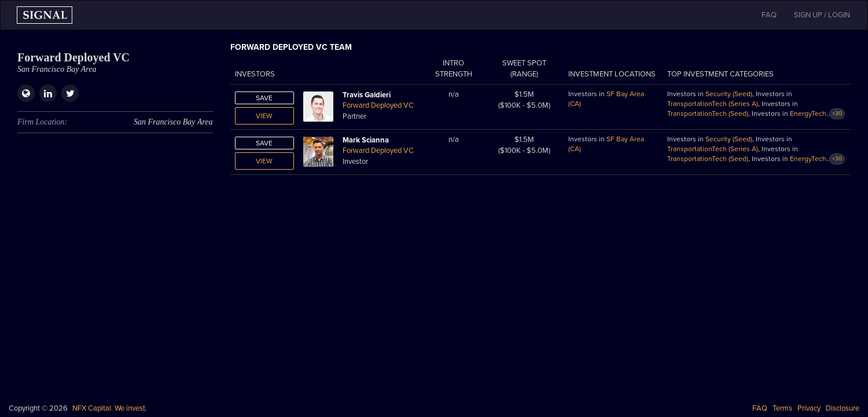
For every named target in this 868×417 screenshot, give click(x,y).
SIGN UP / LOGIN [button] (822, 15)
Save (264, 98)
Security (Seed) (729, 94)
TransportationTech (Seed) (708, 114)
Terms (782, 408)
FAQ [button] (769, 15)
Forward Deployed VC (378, 105)
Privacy (809, 408)
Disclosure (843, 408)
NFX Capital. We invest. (110, 408)
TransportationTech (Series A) (713, 104)
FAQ (760, 408)
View (264, 116)
